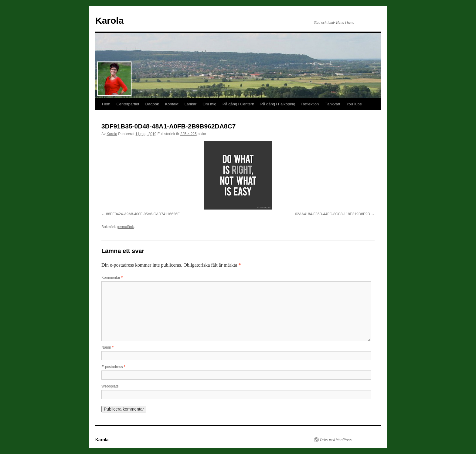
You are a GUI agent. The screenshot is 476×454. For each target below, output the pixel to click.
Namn (107, 347)
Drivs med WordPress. (336, 440)
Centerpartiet (128, 104)
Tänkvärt (333, 104)
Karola (109, 20)
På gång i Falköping (278, 104)
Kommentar (112, 278)
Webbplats (110, 386)
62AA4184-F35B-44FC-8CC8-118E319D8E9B (333, 214)
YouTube (354, 104)
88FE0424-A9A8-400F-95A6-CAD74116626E (143, 214)
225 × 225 (189, 134)
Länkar (191, 104)
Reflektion (310, 104)
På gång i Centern (238, 104)
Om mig (209, 104)
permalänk (125, 227)
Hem (106, 104)
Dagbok (152, 104)
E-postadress (113, 367)
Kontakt (172, 104)
